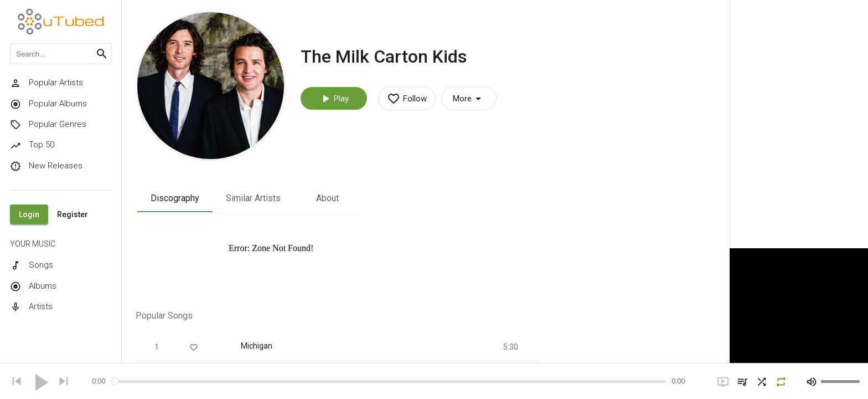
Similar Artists (253, 198)
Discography (175, 198)
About (327, 198)
